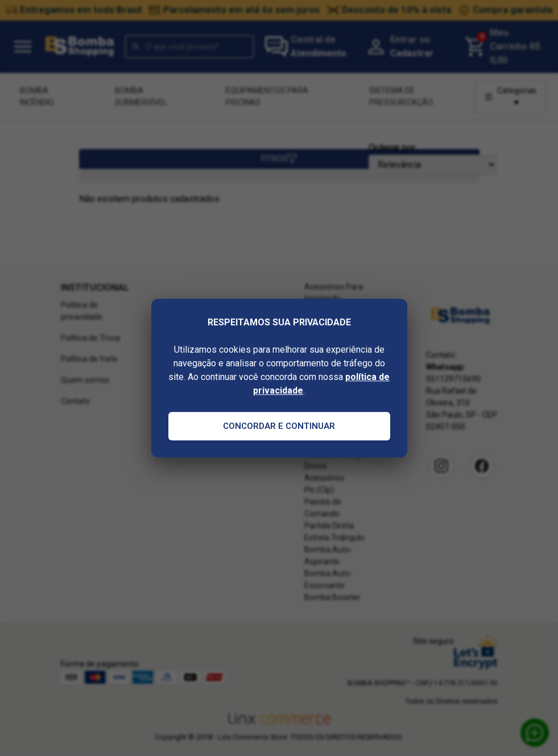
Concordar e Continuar (279, 426)
